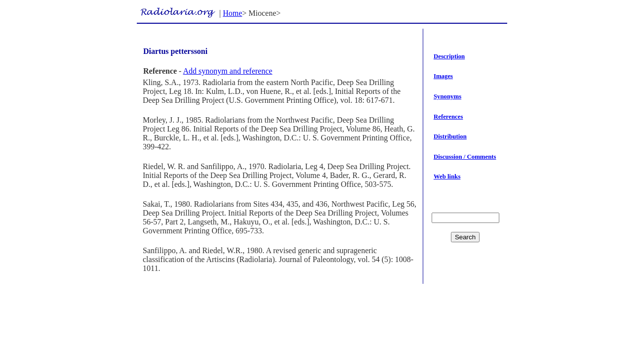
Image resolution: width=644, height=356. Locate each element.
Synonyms (447, 96)
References (448, 117)
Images (443, 76)
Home (232, 13)
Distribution (450, 136)
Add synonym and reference (228, 71)
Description (449, 56)
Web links (447, 177)
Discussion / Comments (465, 157)
